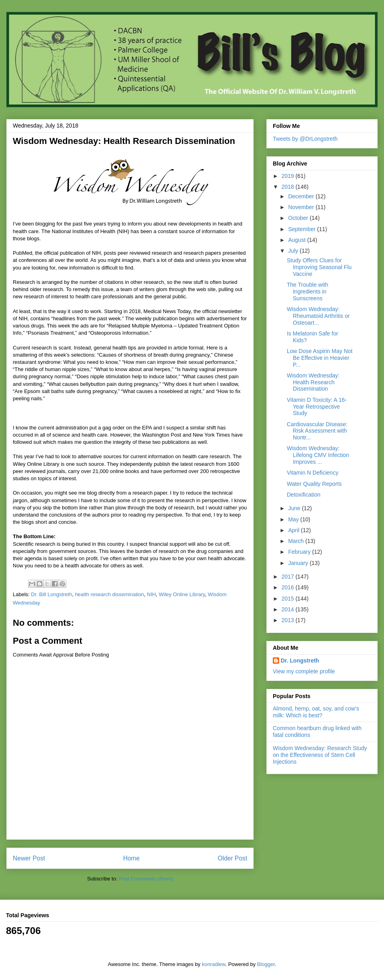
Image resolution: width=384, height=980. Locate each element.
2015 (289, 599)
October (299, 218)
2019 (289, 176)
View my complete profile (304, 671)
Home (132, 858)
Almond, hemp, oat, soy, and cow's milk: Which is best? (316, 712)
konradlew (214, 964)
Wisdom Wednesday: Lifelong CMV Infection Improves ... (318, 455)
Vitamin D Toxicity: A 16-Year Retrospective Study (317, 407)
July (294, 251)
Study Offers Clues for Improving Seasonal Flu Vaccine (319, 267)
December (302, 196)
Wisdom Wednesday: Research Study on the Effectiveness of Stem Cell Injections (320, 755)
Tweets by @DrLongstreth (305, 139)
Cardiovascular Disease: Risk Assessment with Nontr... (317, 431)
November (302, 207)
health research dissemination (109, 594)
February (300, 552)
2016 (289, 587)
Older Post (232, 858)
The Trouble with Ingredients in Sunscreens (308, 291)
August (297, 240)
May (294, 519)
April (294, 530)
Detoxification (304, 495)
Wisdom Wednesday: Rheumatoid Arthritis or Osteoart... (318, 316)
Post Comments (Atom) (146, 879)
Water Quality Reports (314, 484)
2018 (289, 187)
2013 (289, 620)
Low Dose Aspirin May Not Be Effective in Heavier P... (320, 358)
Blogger (266, 964)
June (295, 508)
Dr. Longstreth (300, 661)
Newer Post (29, 858)
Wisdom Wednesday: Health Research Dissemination (313, 382)
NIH (151, 594)
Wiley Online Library (182, 594)
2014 (289, 609)
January (299, 563)
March (297, 541)
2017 (289, 577)
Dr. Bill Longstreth (52, 594)
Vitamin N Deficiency (313, 473)
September (302, 229)
